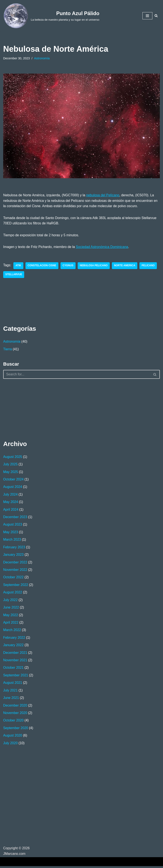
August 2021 (13, 684)
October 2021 (13, 669)
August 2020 (13, 737)
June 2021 (11, 699)
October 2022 (13, 578)
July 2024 (11, 495)
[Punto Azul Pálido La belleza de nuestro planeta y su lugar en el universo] (51, 16)
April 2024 (11, 510)
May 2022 (11, 616)
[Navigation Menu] (147, 16)
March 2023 (12, 540)
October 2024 (13, 480)
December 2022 (15, 563)
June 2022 (11, 609)
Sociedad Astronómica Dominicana (103, 247)
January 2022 (13, 646)
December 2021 (15, 654)
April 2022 (11, 624)
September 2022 (16, 586)
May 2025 (11, 472)
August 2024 (13, 487)
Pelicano (149, 266)
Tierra (8, 349)
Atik (18, 266)
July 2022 (11, 601)
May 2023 (11, 533)
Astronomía (42, 58)
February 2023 (14, 548)
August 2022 (13, 594)
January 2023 (13, 556)
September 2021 (16, 677)
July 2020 (11, 745)
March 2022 (12, 631)
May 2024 (11, 502)
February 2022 (14, 639)
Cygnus (68, 266)
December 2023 (15, 518)
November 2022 (15, 571)
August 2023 (13, 525)
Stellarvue (14, 275)
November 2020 (15, 715)
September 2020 (16, 730)
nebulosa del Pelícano (103, 195)
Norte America (125, 266)
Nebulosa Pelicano (94, 266)
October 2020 (13, 722)
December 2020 (15, 707)
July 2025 (11, 465)
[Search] (156, 16)
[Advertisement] (24, 409)
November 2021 (15, 662)
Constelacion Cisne (42, 266)
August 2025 (13, 457)
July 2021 (11, 692)
